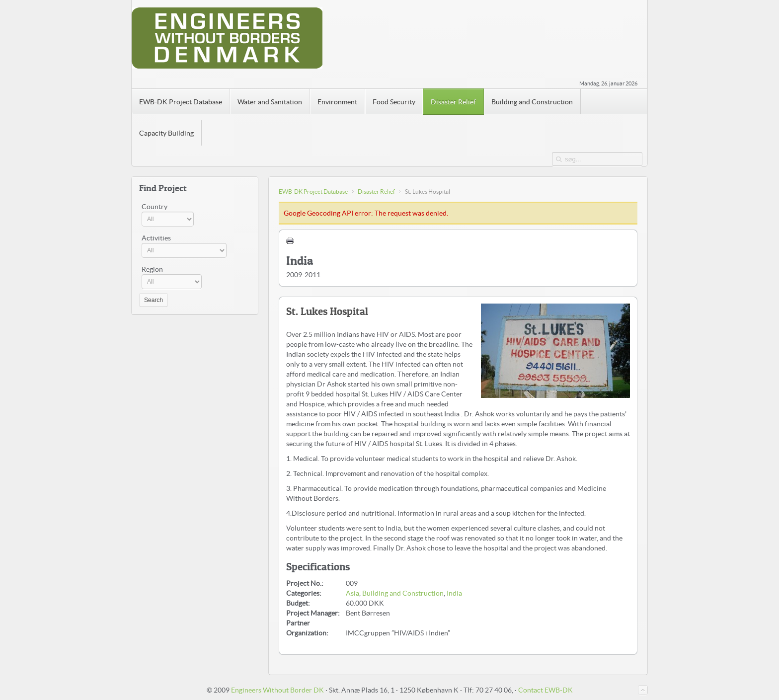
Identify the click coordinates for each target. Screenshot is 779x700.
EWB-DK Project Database (313, 192)
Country (155, 207)
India (454, 593)
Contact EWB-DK (545, 690)
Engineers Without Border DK (277, 690)
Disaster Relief (376, 192)
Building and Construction (403, 593)
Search (154, 300)
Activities (156, 238)
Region (152, 269)
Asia (352, 593)
